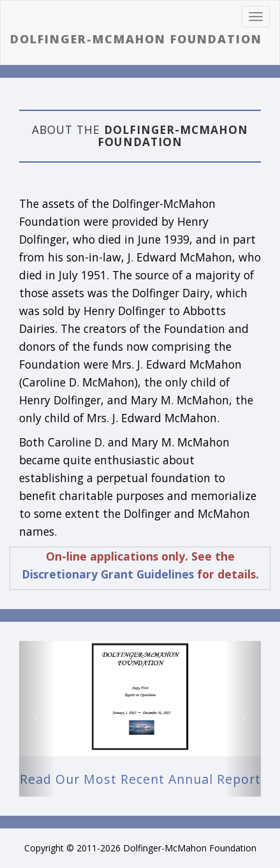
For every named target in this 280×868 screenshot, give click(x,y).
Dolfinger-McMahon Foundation (136, 40)
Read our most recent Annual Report (140, 779)
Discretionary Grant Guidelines (108, 574)
